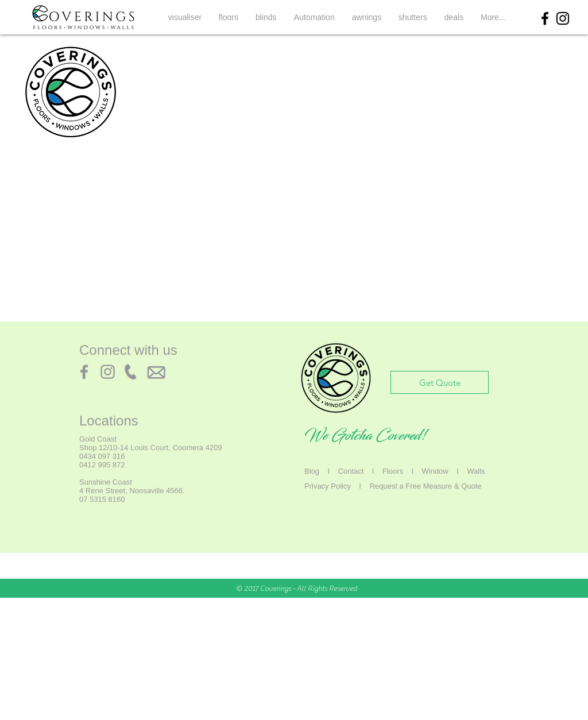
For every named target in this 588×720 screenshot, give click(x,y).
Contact (351, 471)
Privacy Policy (328, 486)
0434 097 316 (102, 456)
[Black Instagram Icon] (563, 18)
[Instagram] (108, 372)
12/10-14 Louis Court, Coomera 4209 (160, 448)
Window (435, 471)
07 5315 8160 (102, 499)
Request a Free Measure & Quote (425, 486)
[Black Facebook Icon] (545, 18)
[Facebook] (84, 372)
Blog (312, 471)
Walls (476, 471)
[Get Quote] (440, 382)
